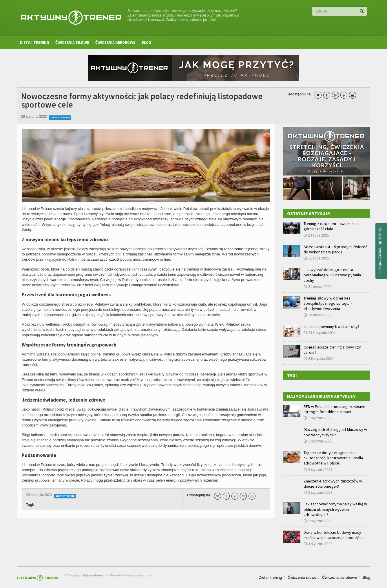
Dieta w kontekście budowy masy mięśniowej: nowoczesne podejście (334, 535)
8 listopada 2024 (319, 359)
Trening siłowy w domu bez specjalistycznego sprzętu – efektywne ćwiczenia (328, 303)
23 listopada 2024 (320, 333)
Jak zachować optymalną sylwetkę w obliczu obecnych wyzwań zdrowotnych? (335, 509)
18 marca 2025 (317, 315)
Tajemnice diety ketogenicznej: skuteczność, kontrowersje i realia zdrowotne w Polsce (333, 458)
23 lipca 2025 (316, 235)
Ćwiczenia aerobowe (115, 42)
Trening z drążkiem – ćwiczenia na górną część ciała (333, 226)
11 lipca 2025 (316, 258)
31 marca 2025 (317, 287)
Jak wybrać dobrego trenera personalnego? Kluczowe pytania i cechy (333, 275)
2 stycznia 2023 (318, 470)
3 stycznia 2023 (318, 493)
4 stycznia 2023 (318, 544)
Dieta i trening (34, 42)
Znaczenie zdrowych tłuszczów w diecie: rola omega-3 (333, 484)
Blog (146, 42)
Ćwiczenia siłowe (72, 42)
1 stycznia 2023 (318, 418)
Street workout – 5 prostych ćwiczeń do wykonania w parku (336, 249)
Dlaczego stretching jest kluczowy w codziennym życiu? (335, 432)
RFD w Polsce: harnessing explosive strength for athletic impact (334, 409)
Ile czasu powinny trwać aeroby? (332, 326)
